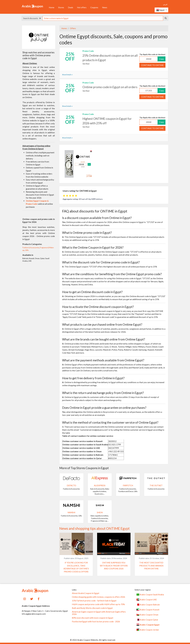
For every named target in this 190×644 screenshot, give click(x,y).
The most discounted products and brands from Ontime (151, 566)
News (105, 7)
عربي (165, 4)
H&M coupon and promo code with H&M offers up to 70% (98, 604)
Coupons (94, 7)
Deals (71, 7)
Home (52, 7)
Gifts (27, 250)
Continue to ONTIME (152, 65)
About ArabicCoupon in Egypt (86, 593)
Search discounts (32, 18)
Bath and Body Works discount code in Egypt (92, 608)
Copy (162, 59)
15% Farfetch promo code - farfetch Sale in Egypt (94, 601)
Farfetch (128, 485)
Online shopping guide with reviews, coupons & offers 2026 (98, 597)
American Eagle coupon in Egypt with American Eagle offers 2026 (99, 613)
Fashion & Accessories (31, 248)
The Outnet (156, 485)
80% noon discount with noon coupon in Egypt (93, 618)
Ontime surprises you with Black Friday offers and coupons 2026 (114, 566)
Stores (61, 7)
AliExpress (100, 485)
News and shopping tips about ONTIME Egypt (94, 528)
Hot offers (82, 7)
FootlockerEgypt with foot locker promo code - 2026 (96, 621)
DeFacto (71, 485)
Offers (73, 28)
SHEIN (100, 512)
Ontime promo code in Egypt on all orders (110, 87)
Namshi (71, 512)
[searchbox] (103, 18)
